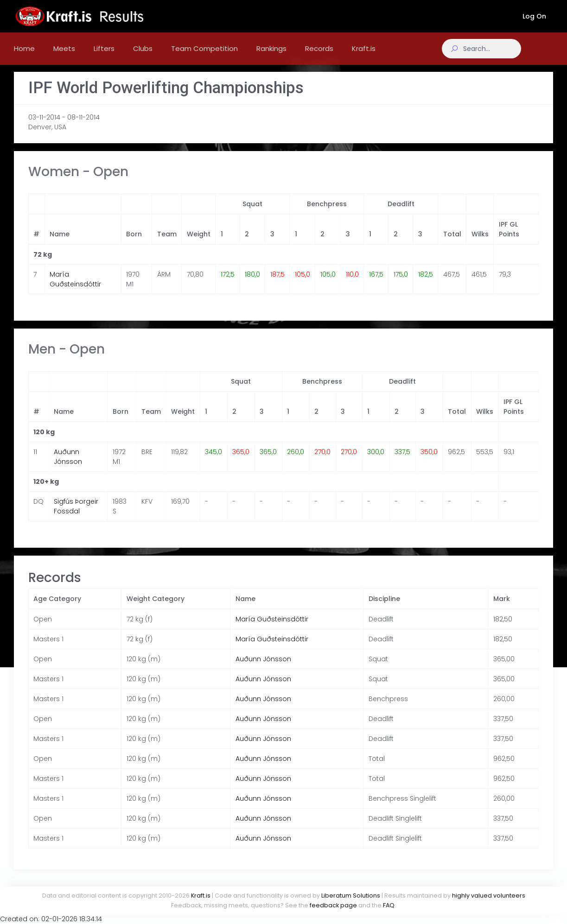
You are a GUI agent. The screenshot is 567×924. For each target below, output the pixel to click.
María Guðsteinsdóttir (75, 288)
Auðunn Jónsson (68, 466)
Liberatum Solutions (351, 896)
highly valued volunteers (489, 896)
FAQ (389, 905)
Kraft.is (201, 896)
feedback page (333, 905)
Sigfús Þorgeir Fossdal (76, 516)
